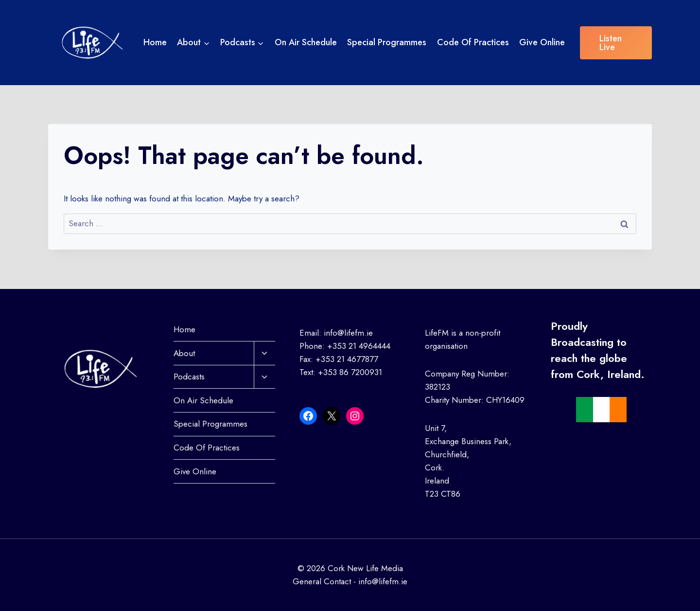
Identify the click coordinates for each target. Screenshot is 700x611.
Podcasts (189, 377)
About (184, 353)
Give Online (542, 42)
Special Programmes (387, 42)
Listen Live (611, 43)
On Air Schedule (306, 42)
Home (155, 42)
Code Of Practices (473, 42)
